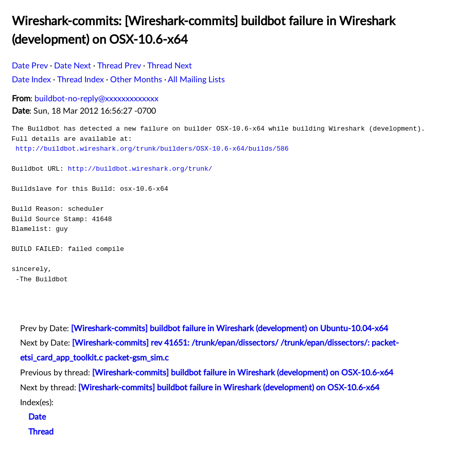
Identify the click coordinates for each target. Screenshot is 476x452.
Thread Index (81, 80)
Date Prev (30, 66)
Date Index (31, 80)
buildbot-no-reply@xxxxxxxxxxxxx (96, 99)
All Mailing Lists (196, 80)
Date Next (73, 66)
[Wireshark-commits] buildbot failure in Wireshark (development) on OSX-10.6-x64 (243, 373)
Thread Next (170, 66)
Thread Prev (119, 66)
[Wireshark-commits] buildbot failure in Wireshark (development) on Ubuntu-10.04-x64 (230, 329)
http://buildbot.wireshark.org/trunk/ (140, 169)
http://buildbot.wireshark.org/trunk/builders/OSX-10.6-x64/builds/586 (152, 149)
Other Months (136, 80)
